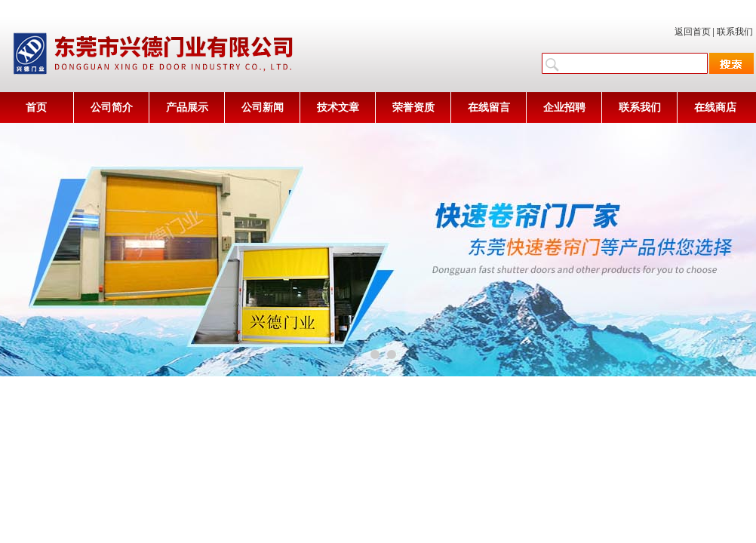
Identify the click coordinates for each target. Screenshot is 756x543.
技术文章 (338, 107)
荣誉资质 (413, 107)
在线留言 (489, 107)
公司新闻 (263, 107)
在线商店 (715, 107)
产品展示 (187, 107)
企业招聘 (564, 107)
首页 (36, 107)
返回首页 (693, 32)
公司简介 (112, 107)
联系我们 (735, 32)
